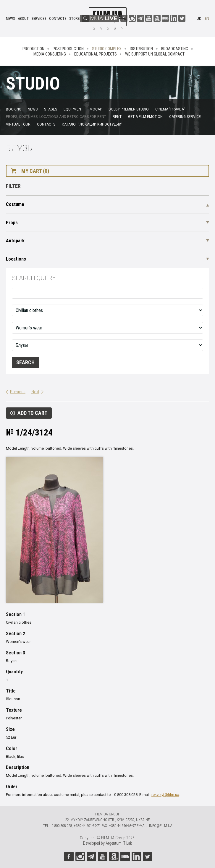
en (207, 18)
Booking (14, 109)
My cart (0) (35, 171)
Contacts (58, 18)
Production (33, 49)
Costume (15, 204)
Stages (51, 109)
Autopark (15, 241)
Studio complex (107, 49)
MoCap (96, 109)
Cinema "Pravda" (170, 109)
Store (74, 18)
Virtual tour (18, 124)
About (23, 18)
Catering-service (185, 117)
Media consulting (50, 54)
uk (199, 18)
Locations (16, 259)
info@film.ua (161, 826)
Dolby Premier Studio (129, 109)
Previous (18, 392)
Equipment (73, 109)
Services (39, 18)
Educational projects (96, 54)
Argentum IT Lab (119, 843)
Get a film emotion (145, 117)
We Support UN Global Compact (155, 54)
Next (35, 392)
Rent (117, 117)
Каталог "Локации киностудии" (92, 124)
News (10, 18)
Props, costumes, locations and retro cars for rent (56, 117)
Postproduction (68, 49)
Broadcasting (175, 49)
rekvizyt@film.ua (165, 795)
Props (12, 223)
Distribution (141, 49)
